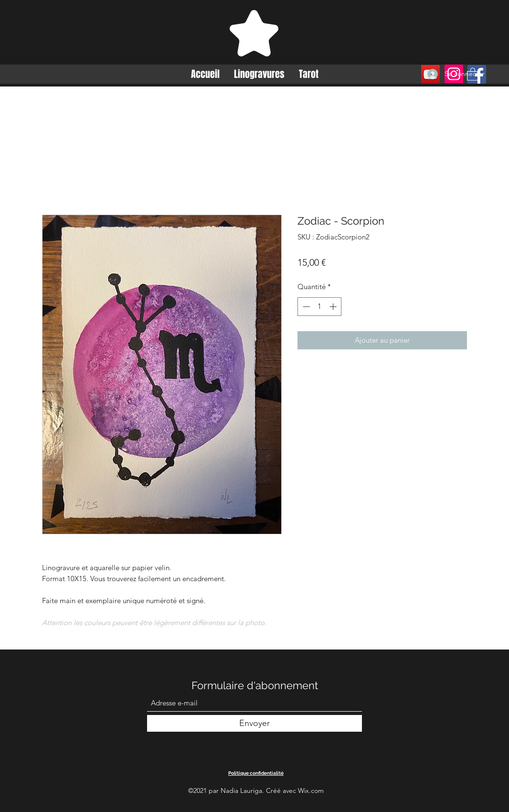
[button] (473, 74)
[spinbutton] (320, 307)
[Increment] (334, 307)
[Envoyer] (254, 723)
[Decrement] (305, 307)
